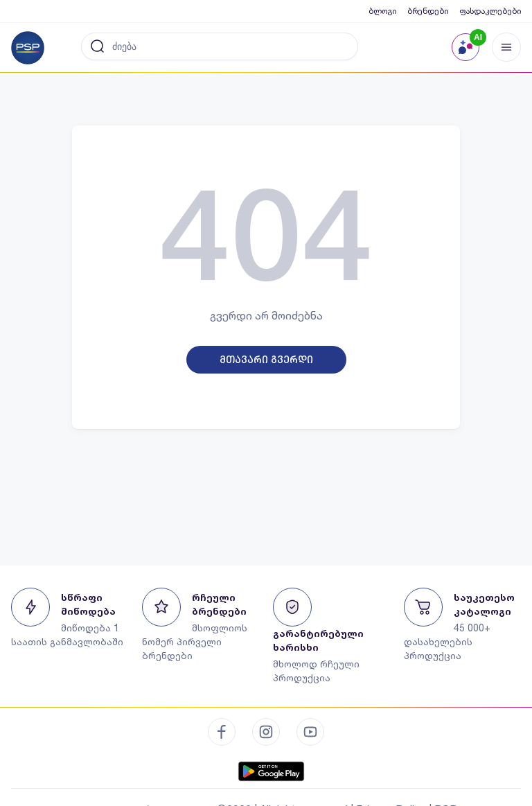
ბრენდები (428, 11)
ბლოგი (382, 11)
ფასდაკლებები (490, 11)
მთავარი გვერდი (266, 360)
